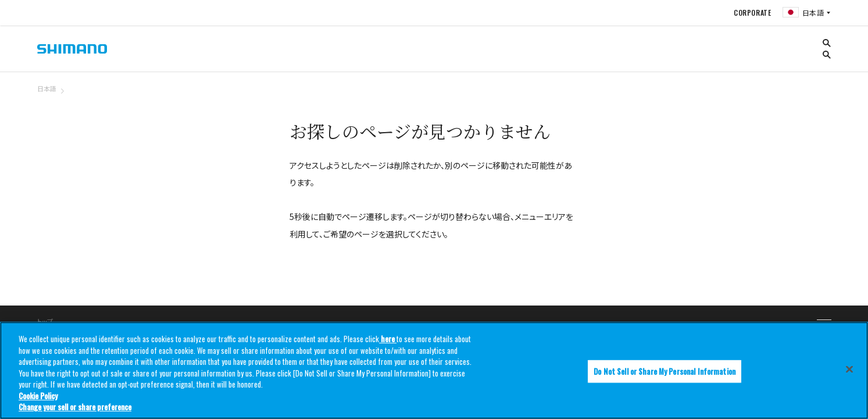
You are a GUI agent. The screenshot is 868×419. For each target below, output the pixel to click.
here (388, 339)
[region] (434, 370)
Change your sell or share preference (75, 407)
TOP (824, 95)
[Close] (849, 369)
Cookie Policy (38, 396)
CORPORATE (751, 13)
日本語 (47, 88)
